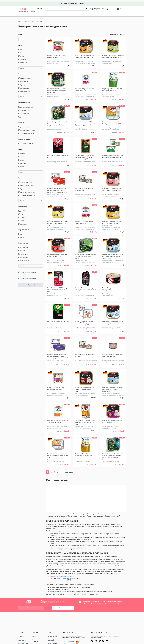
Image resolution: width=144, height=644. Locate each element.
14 (61, 461)
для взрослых (25, 109)
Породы (21, 121)
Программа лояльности (20, 637)
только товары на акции (28, 277)
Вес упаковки (23, 205)
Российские (24, 246)
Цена (20, 33)
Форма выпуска (24, 228)
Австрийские (24, 256)
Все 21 (31, 199)
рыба (22, 165)
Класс (20, 72)
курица (23, 152)
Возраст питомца (24, 101)
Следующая (69, 461)
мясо (22, 159)
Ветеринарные (25, 87)
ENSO (22, 55)
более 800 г (24, 223)
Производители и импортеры (53, 640)
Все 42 (31, 171)
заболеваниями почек (66, 565)
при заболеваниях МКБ (28, 191)
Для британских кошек (28, 129)
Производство (23, 242)
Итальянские (24, 259)
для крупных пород (27, 142)
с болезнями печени (65, 571)
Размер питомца (24, 138)
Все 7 (31, 95)
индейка (23, 162)
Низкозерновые (25, 90)
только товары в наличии (28, 271)
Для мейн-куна (25, 125)
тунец (22, 155)
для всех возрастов (27, 106)
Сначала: (113, 33)
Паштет (23, 236)
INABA (22, 48)
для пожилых (25, 112)
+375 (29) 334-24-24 (98, 7)
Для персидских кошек (27, 132)
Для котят (24, 115)
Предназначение (24, 176)
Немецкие (23, 249)
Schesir (23, 51)
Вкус (20, 148)
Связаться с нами (22, 641)
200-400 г (23, 216)
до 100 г (23, 209)
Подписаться (63, 597)
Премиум (23, 83)
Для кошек (36, 636)
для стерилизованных (27, 181)
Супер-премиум (25, 77)
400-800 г (23, 219)
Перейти (82, 2)
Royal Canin (24, 61)
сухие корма (81, 562)
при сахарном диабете (27, 184)
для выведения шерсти (28, 194)
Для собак (35, 642)
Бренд (20, 44)
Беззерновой (24, 80)
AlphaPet (23, 58)
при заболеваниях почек (28, 187)
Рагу (22, 233)
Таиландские (24, 253)
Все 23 (31, 67)
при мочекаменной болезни (58, 569)
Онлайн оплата (52, 636)
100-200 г (23, 213)
